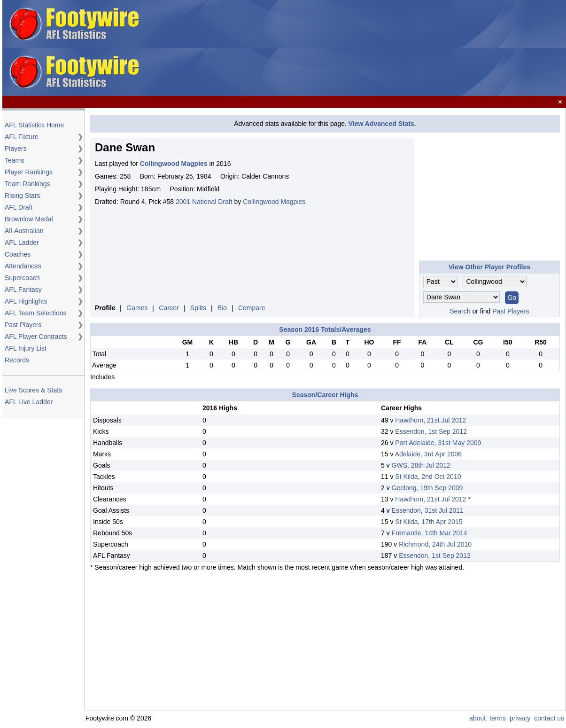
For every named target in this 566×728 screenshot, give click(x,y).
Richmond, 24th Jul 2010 (435, 544)
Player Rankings (29, 172)
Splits (198, 308)
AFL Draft (19, 207)
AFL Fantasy (23, 290)
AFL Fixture (22, 137)
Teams (14, 160)
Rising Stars (22, 196)
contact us (549, 718)
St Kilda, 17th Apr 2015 (429, 522)
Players (16, 149)
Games (137, 308)
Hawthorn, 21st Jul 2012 (430, 420)
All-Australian (24, 231)
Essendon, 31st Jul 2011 (428, 510)
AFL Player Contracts (36, 337)
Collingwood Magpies (274, 202)
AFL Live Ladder (29, 402)
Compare (252, 308)
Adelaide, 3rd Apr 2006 (428, 454)
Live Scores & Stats (33, 390)
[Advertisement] (338, 48)
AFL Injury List (26, 348)
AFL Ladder (22, 243)
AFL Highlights (26, 301)
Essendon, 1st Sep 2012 (431, 431)
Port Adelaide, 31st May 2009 (438, 443)
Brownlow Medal (29, 219)
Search (460, 311)
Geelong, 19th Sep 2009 (427, 488)
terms (498, 718)
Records (17, 360)
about (477, 718)
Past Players (23, 325)
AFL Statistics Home (34, 125)
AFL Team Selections (36, 313)
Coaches (18, 254)
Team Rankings (27, 184)
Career (169, 308)
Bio (222, 308)
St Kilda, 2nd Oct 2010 (428, 477)
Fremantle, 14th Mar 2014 (430, 533)
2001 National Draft (204, 202)
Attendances (23, 266)
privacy (520, 718)
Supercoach (22, 278)
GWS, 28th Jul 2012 (421, 465)
